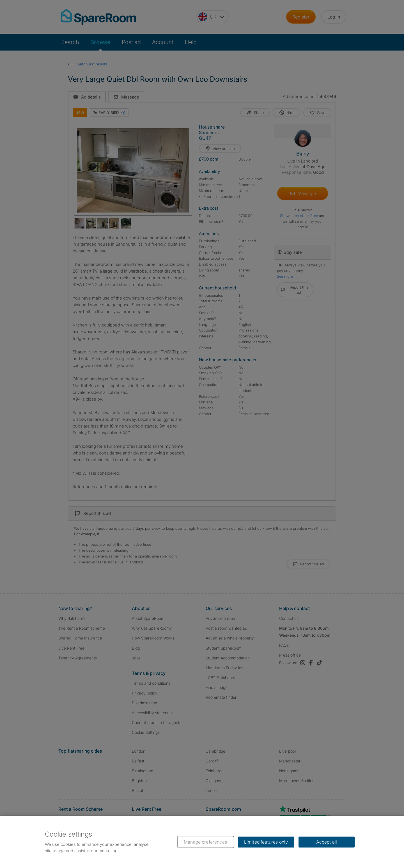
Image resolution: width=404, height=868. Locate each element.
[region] (202, 842)
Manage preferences (205, 842)
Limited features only (266, 842)
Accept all (327, 842)
